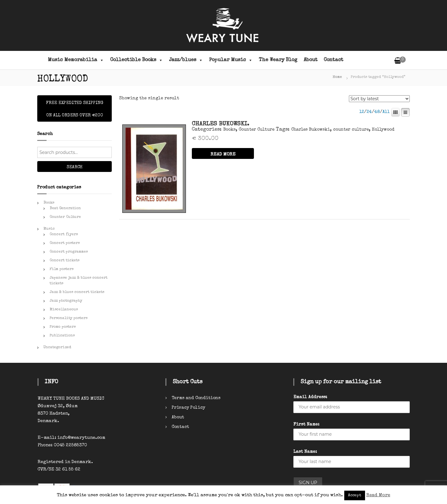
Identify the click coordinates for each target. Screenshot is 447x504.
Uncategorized (57, 348)
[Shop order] (379, 99)
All (386, 112)
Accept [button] (355, 495)
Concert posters (65, 243)
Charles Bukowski (311, 130)
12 (362, 112)
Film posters (62, 269)
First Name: (306, 425)
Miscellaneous (64, 310)
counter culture (351, 130)
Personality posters (69, 318)
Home (337, 77)
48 (377, 112)
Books (229, 130)
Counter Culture (257, 130)
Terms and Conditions (196, 398)
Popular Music (231, 60)
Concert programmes (69, 252)
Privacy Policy (188, 408)
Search (75, 167)
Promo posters (63, 327)
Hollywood (383, 130)
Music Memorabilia (76, 60)
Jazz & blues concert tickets (77, 292)
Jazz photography (66, 301)
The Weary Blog (278, 60)
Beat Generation (65, 209)
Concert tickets (65, 261)
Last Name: (305, 452)
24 (369, 112)
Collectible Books (137, 60)
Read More (378, 495)
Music (49, 229)
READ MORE (223, 154)
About (311, 60)
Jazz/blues (186, 60)
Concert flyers (64, 235)
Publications (62, 336)
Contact (334, 60)
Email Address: (310, 397)
